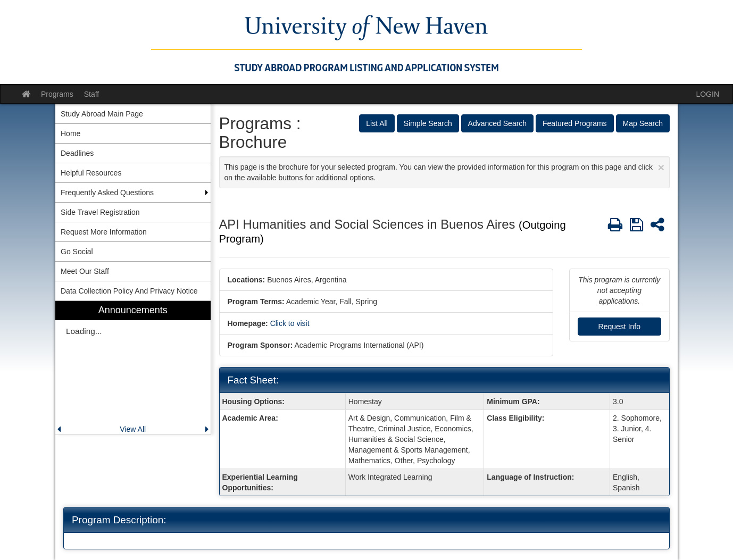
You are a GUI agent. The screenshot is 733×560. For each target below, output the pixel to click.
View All (133, 429)
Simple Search (428, 123)
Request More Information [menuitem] (104, 232)
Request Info (619, 327)
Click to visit (290, 323)
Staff (92, 94)
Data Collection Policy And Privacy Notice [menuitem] (129, 291)
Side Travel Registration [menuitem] (100, 212)
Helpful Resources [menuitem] (91, 173)
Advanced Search (498, 123)
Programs (57, 94)
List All (377, 123)
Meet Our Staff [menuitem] (85, 271)
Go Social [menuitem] (77, 252)
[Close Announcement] (661, 167)
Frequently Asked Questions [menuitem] (107, 193)
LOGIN (707, 94)
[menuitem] (133, 368)
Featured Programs (575, 123)
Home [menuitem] (70, 133)
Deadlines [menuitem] (77, 153)
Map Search (643, 123)
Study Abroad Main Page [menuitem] (102, 114)
